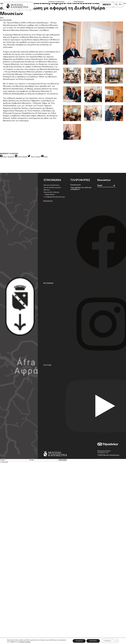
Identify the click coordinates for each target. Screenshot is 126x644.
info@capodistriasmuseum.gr (55, 197)
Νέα (2, 18)
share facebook (7, 157)
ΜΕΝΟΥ (107, 5)
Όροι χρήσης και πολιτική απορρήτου (81, 188)
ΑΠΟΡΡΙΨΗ (93, 641)
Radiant (108, 451)
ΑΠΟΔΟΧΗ (79, 641)
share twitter (34, 157)
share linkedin (21, 157)
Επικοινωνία (76, 185)
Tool (107, 453)
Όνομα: (3, 460)
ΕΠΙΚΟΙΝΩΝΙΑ (79, 2)
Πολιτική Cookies (25, 642)
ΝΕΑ (69, 2)
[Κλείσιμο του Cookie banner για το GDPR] (117, 641)
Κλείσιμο (4, 462)
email (44, 157)
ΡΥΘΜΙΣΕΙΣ (107, 641)
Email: (32, 460)
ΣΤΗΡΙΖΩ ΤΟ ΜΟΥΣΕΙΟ (56, 2)
